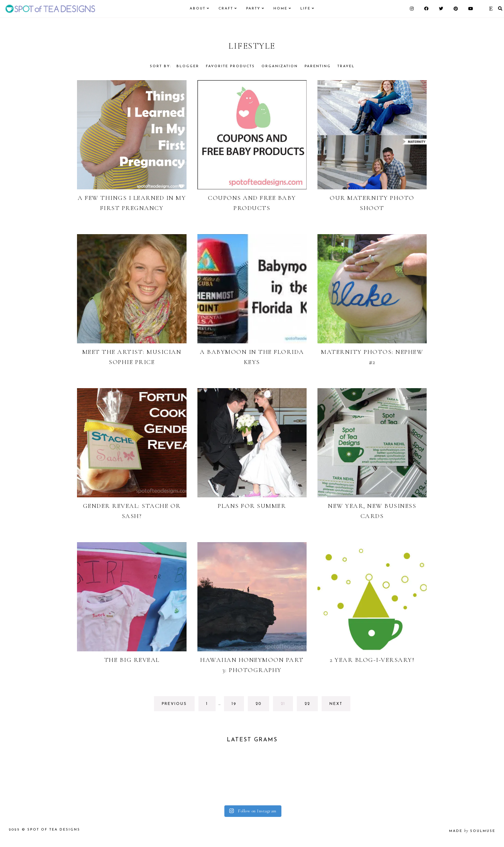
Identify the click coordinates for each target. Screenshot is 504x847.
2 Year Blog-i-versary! (372, 660)
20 (262, 706)
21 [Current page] (287, 706)
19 (238, 706)
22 (311, 706)
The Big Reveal (132, 660)
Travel (346, 66)
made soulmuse (472, 835)
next (336, 704)
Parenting (318, 66)
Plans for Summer (252, 506)
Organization (280, 66)
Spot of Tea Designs (54, 833)
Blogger (188, 66)
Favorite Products (230, 66)
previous (174, 704)
